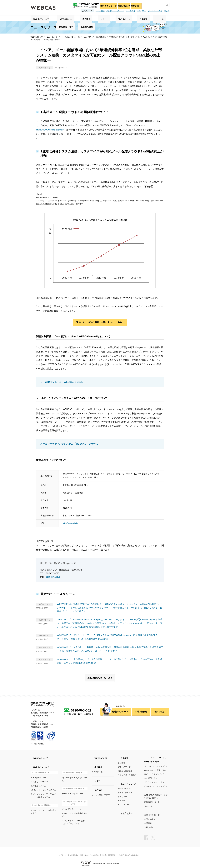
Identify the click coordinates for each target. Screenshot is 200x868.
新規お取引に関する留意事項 (106, 852)
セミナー (122, 801)
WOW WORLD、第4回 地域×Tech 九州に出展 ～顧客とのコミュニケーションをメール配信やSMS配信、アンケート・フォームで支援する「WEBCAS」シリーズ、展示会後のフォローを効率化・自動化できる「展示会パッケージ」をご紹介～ (110, 608)
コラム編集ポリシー (140, 852)
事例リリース (123, 797)
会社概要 (122, 763)
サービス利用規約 (125, 852)
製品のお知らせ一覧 (72, 37)
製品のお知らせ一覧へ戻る (100, 678)
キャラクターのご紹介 (127, 775)
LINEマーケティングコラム (155, 774)
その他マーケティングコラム (156, 786)
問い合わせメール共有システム (74, 778)
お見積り (148, 822)
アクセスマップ (124, 767)
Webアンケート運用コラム (155, 770)
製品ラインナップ (38, 18)
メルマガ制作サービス (71, 806)
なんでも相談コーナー (101, 795)
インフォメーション (126, 805)
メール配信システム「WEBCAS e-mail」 (61, 383)
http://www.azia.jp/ (70, 524)
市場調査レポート (151, 802)
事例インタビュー (125, 793)
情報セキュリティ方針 (87, 852)
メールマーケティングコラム (156, 766)
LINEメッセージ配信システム (42, 790)
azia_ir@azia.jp (53, 577)
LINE (144, 11)
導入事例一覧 (97, 772)
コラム (167, 11)
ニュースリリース (54, 37)
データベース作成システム (73, 790)
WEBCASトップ (37, 37)
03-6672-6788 (53, 574)
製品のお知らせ (124, 789)
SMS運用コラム (151, 778)
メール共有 (130, 11)
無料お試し (135, 5)
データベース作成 (155, 11)
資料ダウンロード (104, 5)
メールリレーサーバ (39, 782)
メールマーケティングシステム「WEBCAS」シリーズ (67, 445)
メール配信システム (39, 778)
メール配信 (100, 11)
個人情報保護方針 (71, 852)
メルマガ (148, 806)
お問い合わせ (121, 5)
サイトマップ (58, 852)
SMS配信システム (38, 786)
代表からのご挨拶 (125, 771)
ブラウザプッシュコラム (154, 782)
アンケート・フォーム (115, 11)
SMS (139, 11)
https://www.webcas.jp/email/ (51, 130)
